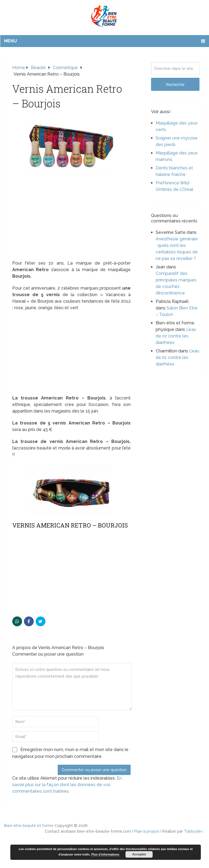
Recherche (175, 85)
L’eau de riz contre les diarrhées (176, 336)
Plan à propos (147, 831)
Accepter (139, 854)
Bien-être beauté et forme (29, 826)
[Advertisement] (71, 220)
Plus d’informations (105, 854)
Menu (10, 41)
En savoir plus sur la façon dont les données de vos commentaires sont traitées (67, 785)
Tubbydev (193, 831)
